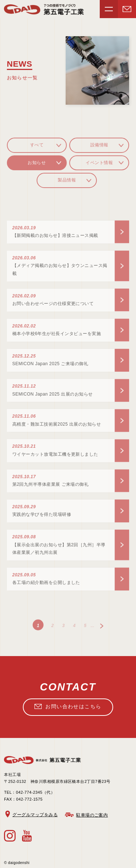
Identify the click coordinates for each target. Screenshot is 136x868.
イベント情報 (99, 165)
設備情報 (99, 147)
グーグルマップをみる (35, 815)
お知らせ (37, 165)
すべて (37, 147)
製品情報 (67, 183)
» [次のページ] (102, 629)
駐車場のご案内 (92, 815)
